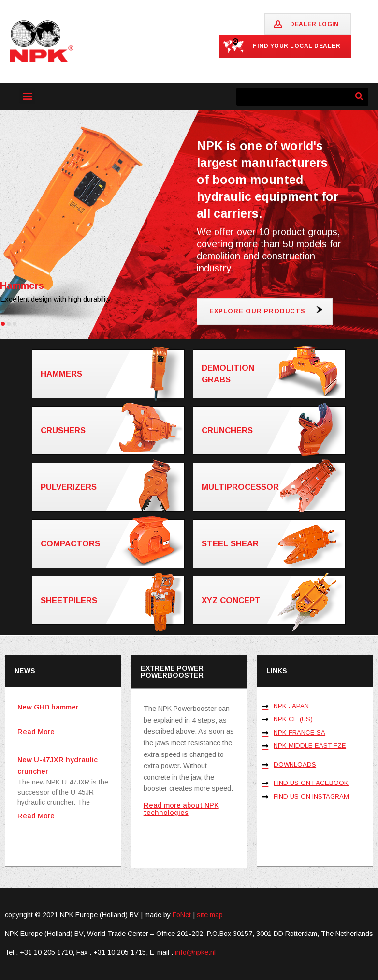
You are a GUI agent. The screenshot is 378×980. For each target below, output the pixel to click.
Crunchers (273, 430)
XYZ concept (273, 600)
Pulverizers (112, 487)
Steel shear (273, 544)
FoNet (182, 915)
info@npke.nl (195, 952)
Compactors (112, 543)
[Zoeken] (359, 97)
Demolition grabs (273, 373)
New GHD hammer (48, 707)
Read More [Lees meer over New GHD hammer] (36, 732)
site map (210, 915)
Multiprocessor (273, 487)
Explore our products (257, 311)
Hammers (112, 374)
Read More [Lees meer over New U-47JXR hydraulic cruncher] (36, 816)
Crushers (112, 430)
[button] (27, 96)
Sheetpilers (112, 600)
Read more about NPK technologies (181, 809)
